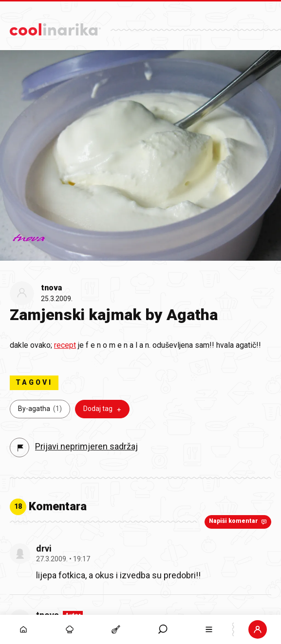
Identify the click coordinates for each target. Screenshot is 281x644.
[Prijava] (258, 629)
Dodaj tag (103, 409)
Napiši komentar (239, 521)
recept (65, 345)
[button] (162, 629)
